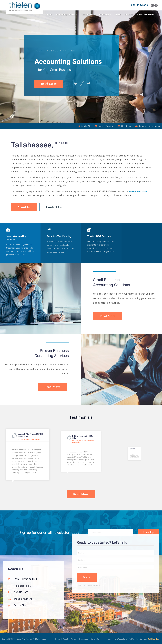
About (118, 15)
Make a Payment (104, 126)
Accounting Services (66, 15)
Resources (84, 639)
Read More (49, 84)
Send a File (84, 126)
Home (49, 15)
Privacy (74, 639)
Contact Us (55, 211)
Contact (129, 15)
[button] (76, 83)
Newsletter (124, 126)
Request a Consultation (148, 126)
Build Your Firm (154, 639)
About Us (24, 211)
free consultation (138, 195)
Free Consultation (145, 15)
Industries (104, 15)
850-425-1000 (139, 5)
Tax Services (87, 15)
